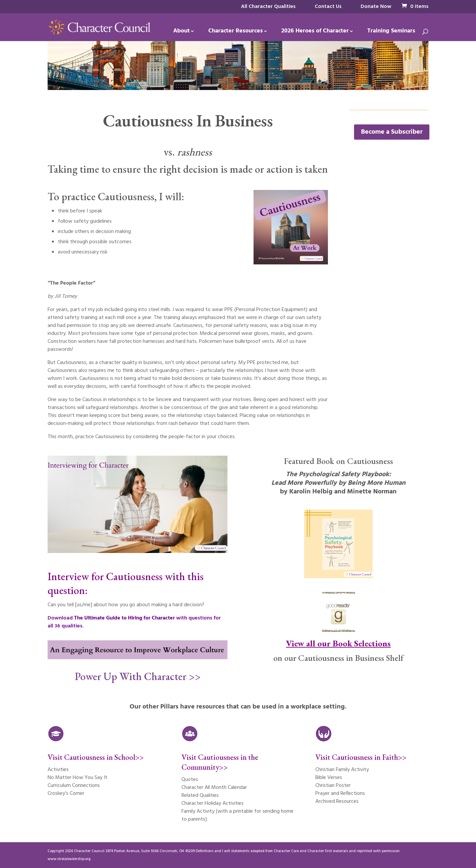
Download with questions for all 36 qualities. (134, 622)
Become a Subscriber (392, 132)
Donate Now (376, 7)
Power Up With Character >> (138, 676)
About (181, 32)
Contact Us (328, 7)
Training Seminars (391, 32)
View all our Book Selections (338, 643)
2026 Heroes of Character (315, 32)
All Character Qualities (268, 7)
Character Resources (236, 32)
